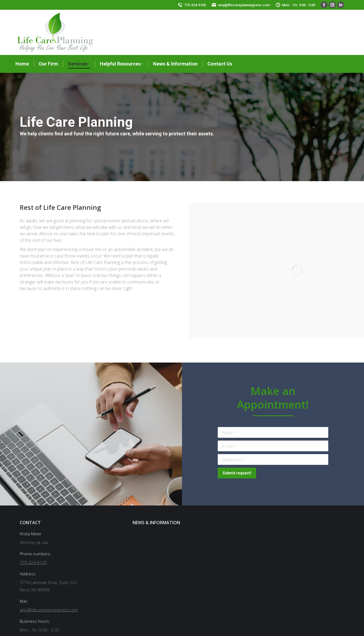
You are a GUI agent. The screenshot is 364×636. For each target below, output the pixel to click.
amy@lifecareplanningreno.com (244, 5)
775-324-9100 (195, 5)
